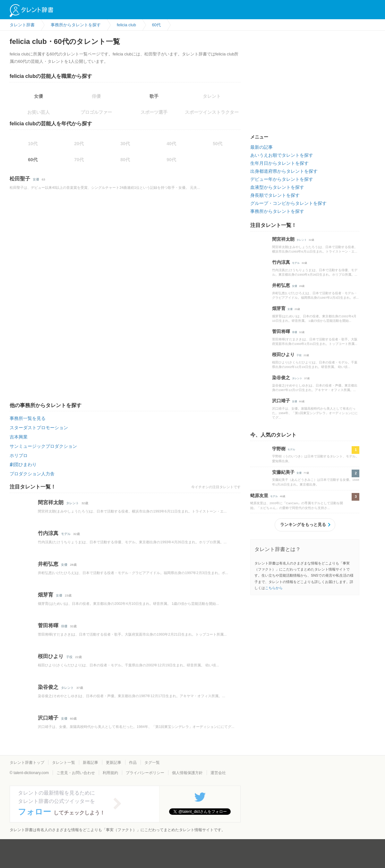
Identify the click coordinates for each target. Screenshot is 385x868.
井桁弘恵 (48, 564)
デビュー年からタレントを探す (282, 179)
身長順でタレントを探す (275, 195)
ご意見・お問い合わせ (76, 773)
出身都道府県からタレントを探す (284, 171)
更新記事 (114, 763)
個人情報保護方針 (187, 773)
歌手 (154, 96)
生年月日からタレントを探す (279, 163)
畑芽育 (46, 595)
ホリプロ (19, 455)
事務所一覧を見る (28, 418)
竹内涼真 (48, 533)
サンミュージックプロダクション (43, 446)
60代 (33, 160)
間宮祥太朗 (51, 502)
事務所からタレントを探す (277, 211)
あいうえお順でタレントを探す (282, 155)
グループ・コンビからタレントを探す (288, 203)
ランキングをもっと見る (303, 525)
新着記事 (90, 763)
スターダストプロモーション (39, 428)
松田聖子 (20, 179)
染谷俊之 (48, 687)
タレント (73, 503)
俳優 (64, 626)
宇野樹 (279, 449)
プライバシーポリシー (145, 773)
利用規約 (110, 773)
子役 (69, 657)
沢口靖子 (48, 718)
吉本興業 (19, 437)
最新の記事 (261, 147)
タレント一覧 (64, 763)
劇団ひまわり (23, 464)
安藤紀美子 (283, 472)
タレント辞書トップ (27, 763)
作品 (133, 763)
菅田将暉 (48, 626)
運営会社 (218, 773)
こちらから (274, 588)
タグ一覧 (152, 763)
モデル (66, 534)
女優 (38, 96)
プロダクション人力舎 (32, 474)
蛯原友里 (259, 496)
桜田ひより (51, 656)
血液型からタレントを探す (277, 187)
